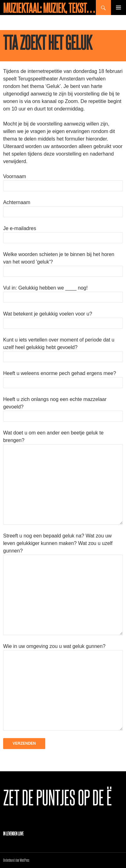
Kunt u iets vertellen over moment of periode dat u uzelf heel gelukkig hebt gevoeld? (63, 348)
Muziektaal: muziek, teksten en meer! (49, 8)
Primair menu (118, 8)
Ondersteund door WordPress (16, 860)
